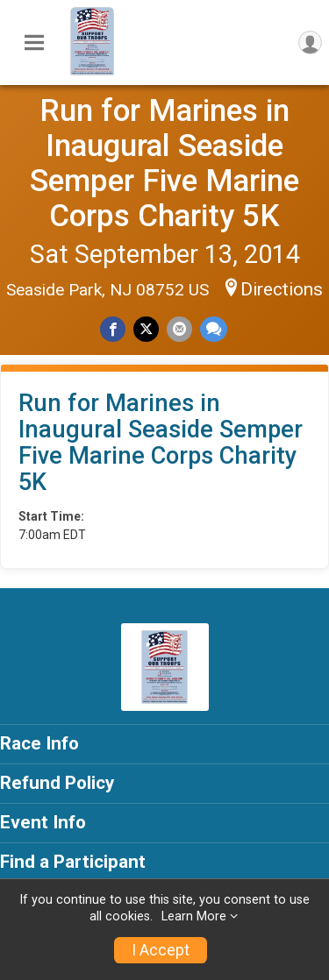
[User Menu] (310, 43)
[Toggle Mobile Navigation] (34, 43)
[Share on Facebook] (113, 329)
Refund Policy (57, 783)
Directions (282, 289)
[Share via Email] (179, 329)
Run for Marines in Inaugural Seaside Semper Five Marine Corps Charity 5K (164, 163)
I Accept (161, 950)
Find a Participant (73, 862)
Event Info (43, 822)
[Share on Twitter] (146, 329)
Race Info (39, 743)
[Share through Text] (214, 329)
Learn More (194, 916)
